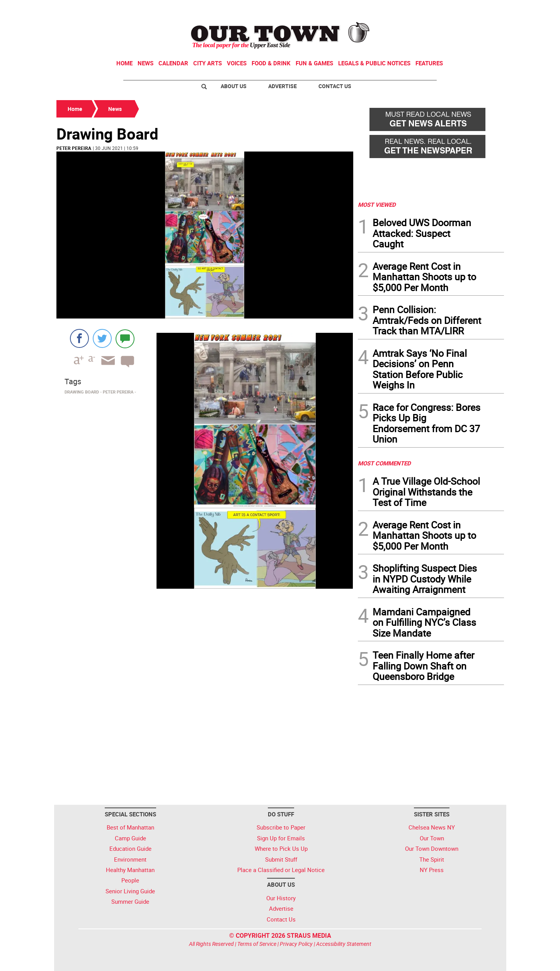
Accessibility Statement (344, 944)
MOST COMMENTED (384, 463)
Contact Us (335, 86)
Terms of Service (257, 944)
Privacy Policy (296, 944)
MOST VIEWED (377, 204)
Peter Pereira (74, 148)
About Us (234, 86)
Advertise (283, 86)
